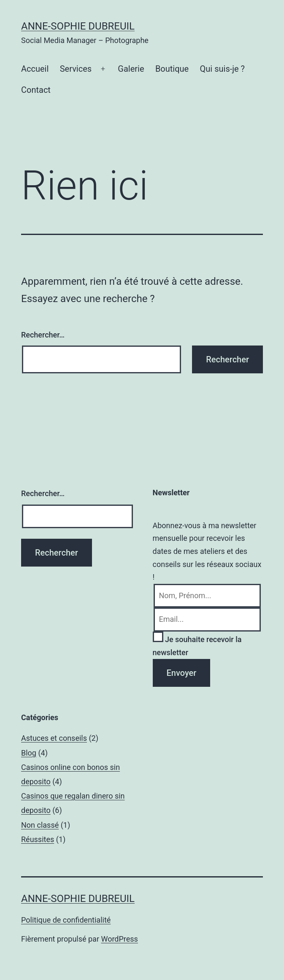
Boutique (172, 69)
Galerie (131, 69)
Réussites (38, 839)
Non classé (40, 825)
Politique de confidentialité (66, 920)
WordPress (119, 939)
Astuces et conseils (54, 738)
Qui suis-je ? (222, 69)
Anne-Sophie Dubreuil (78, 26)
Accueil (35, 69)
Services (76, 69)
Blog (29, 753)
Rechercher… (43, 335)
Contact (36, 90)
